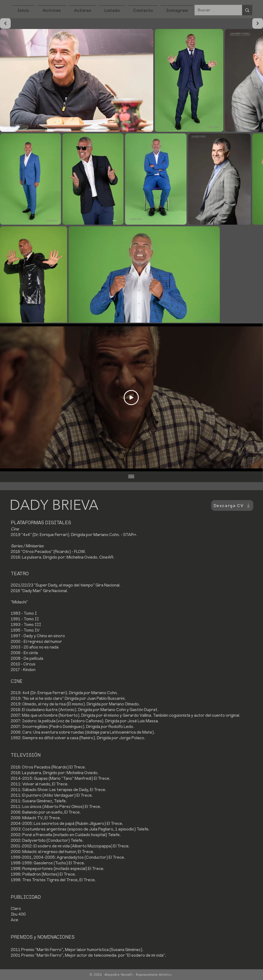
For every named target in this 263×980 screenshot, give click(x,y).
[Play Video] (131, 398)
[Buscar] (214, 10)
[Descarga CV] (232, 505)
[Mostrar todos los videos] (131, 477)
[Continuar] (5, 23)
